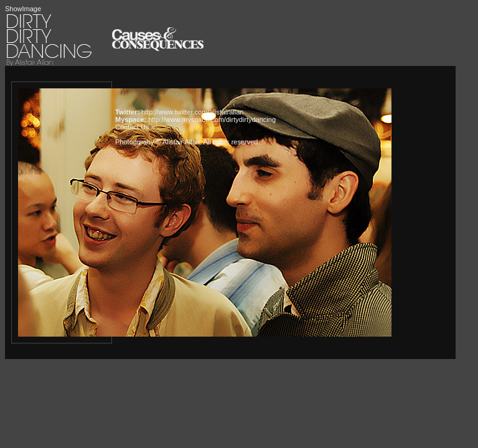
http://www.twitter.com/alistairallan (192, 112)
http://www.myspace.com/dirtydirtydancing (212, 119)
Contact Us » (135, 127)
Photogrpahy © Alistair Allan (157, 142)
